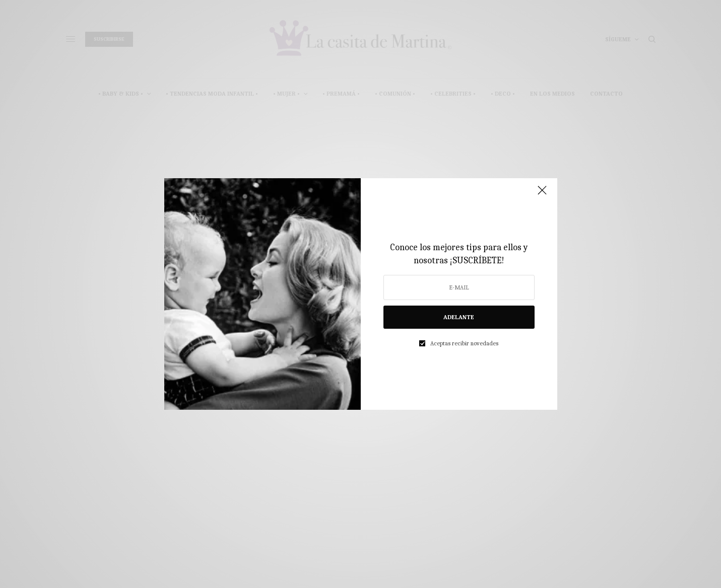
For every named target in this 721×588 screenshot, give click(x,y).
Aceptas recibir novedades (464, 343)
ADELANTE (459, 317)
